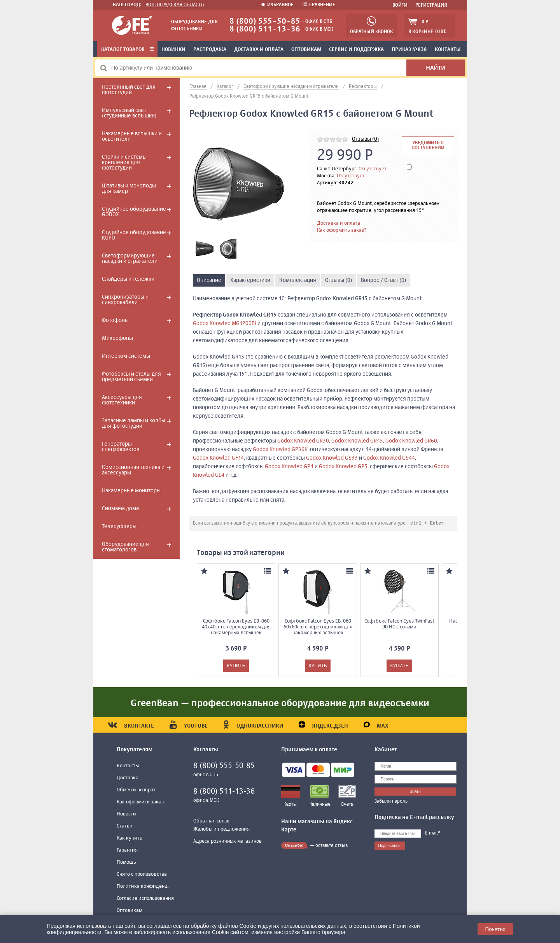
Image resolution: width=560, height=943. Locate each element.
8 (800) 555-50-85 (265, 22)
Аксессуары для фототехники (122, 400)
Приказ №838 (409, 50)
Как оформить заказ (140, 802)
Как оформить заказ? (342, 230)
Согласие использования (145, 899)
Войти (400, 5)
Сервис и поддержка (356, 50)
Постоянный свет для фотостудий (129, 90)
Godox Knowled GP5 (343, 467)
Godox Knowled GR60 (411, 441)
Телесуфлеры (119, 527)
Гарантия (127, 851)
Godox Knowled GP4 (289, 467)
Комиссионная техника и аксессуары (133, 470)
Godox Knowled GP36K (280, 450)
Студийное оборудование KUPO (134, 235)
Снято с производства (142, 875)
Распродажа (210, 50)
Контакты (448, 50)
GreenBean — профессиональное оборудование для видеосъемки (280, 704)
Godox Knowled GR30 (303, 441)
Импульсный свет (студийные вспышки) (129, 113)
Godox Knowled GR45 (357, 441)
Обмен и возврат (136, 790)
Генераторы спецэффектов (121, 447)
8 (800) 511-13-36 (265, 29)
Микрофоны (117, 338)
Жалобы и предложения (221, 830)
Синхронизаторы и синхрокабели (125, 300)
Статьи (125, 827)
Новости (126, 814)
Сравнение (319, 5)
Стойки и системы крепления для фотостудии (124, 163)
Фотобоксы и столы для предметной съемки (131, 377)
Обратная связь (211, 821)
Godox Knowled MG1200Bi (225, 324)
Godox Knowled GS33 (332, 458)
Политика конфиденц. (143, 887)
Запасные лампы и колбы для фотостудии (134, 423)
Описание (209, 280)
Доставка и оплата (259, 50)
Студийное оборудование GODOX (134, 212)
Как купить (129, 839)
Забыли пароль (391, 802)
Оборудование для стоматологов (125, 547)
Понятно (495, 929)
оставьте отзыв (332, 846)
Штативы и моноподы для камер (129, 189)
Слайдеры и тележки (128, 279)
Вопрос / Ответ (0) (383, 280)
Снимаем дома (120, 509)
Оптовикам (306, 50)
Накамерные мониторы (131, 491)
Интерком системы (126, 356)
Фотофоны (115, 320)
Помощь (126, 863)
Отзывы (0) (365, 139)
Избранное (278, 5)
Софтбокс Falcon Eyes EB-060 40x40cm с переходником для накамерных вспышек (236, 627)
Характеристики (250, 280)
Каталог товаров (127, 50)
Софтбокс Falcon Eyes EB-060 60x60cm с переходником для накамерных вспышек (318, 627)
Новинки (173, 50)
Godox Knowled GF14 (218, 458)
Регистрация (431, 5)
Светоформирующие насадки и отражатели (130, 259)
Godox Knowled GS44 (389, 458)
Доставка (128, 778)
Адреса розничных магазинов (227, 842)
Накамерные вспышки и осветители (132, 136)
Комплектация (298, 280)
